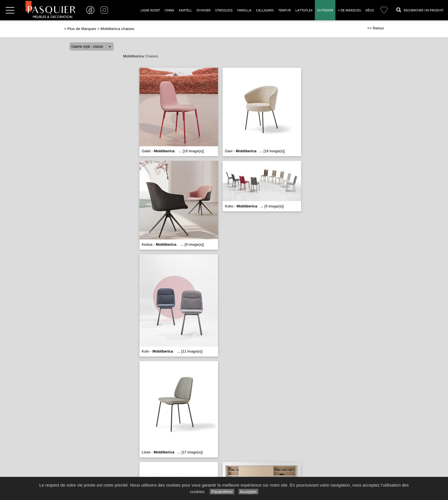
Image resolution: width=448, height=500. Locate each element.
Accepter (248, 492)
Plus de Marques (82, 29)
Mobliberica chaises (117, 29)
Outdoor (325, 10)
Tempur (285, 10)
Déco (370, 10)
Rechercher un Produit (420, 10)
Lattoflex (304, 10)
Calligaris (265, 10)
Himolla (244, 10)
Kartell (185, 10)
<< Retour (376, 28)
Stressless (224, 10)
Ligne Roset (150, 10)
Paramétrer (222, 492)
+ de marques (349, 10)
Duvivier (204, 10)
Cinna (169, 10)
